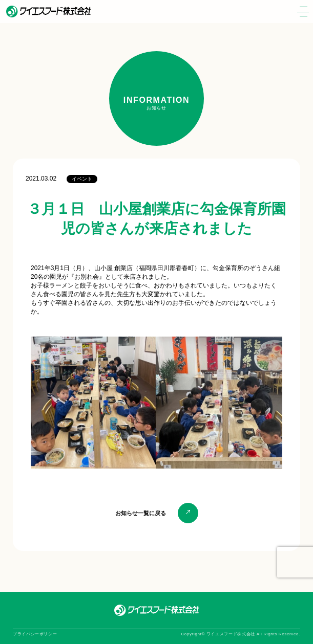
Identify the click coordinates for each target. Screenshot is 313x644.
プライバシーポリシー (35, 634)
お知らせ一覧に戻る (141, 513)
